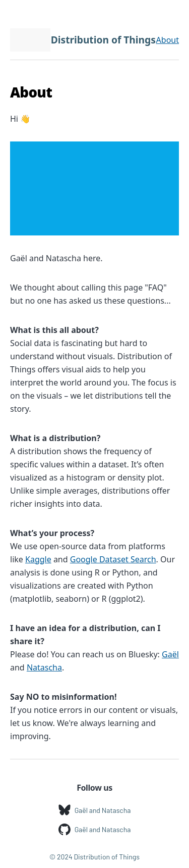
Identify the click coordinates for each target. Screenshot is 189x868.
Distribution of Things (103, 40)
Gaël (170, 654)
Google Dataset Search (113, 559)
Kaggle (38, 559)
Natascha (44, 667)
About (168, 40)
